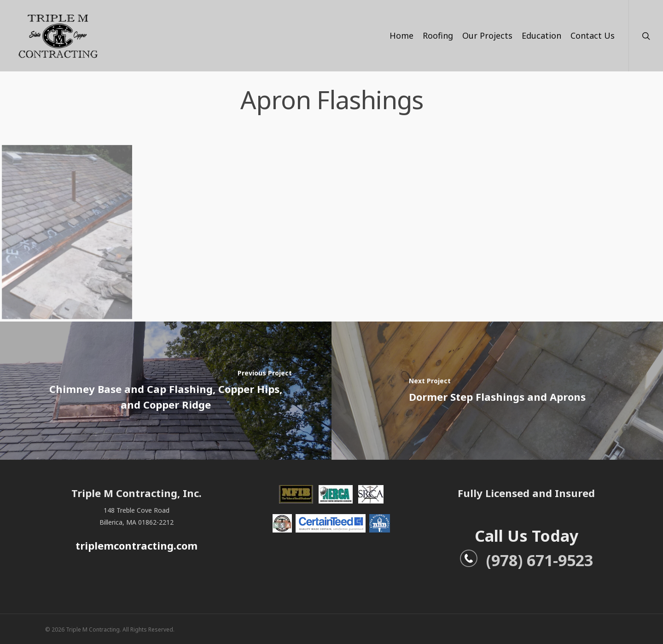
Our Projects (487, 35)
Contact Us (593, 35)
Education (541, 35)
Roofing (438, 35)
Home (401, 35)
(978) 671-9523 (526, 560)
